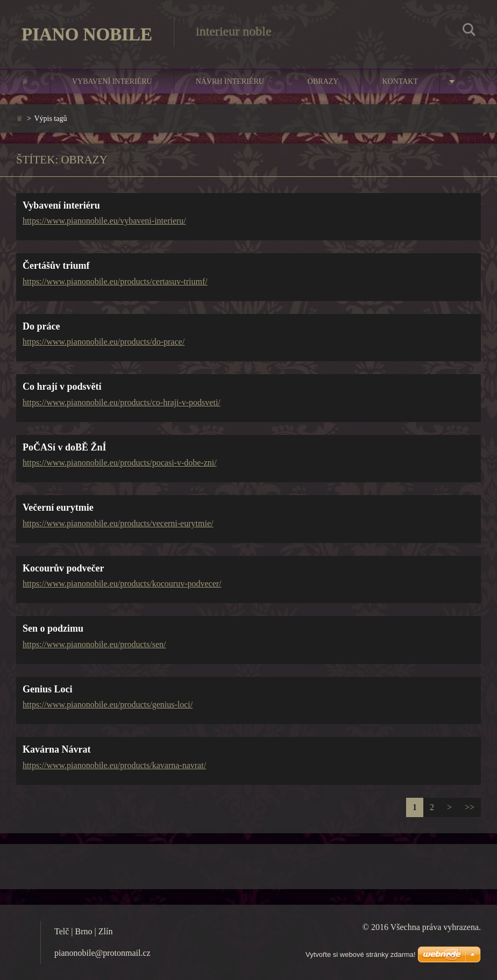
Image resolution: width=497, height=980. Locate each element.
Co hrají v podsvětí (62, 387)
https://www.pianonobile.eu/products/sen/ (94, 644)
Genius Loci (48, 689)
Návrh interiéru (230, 81)
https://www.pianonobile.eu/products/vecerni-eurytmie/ (118, 523)
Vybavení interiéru (112, 81)
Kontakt (400, 81)
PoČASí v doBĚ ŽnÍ (65, 447)
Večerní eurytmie (58, 507)
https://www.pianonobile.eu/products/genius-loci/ (108, 704)
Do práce (41, 326)
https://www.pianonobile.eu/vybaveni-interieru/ (104, 221)
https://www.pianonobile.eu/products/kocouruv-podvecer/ (122, 584)
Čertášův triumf (56, 266)
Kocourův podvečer (63, 568)
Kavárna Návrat (56, 749)
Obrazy (323, 81)
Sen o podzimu (53, 628)
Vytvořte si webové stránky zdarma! (361, 954)
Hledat (469, 31)
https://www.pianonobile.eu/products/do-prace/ (104, 342)
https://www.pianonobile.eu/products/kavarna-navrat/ (114, 765)
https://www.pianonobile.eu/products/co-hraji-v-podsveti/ (122, 402)
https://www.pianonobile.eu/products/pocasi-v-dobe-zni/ (120, 463)
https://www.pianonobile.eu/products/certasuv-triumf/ (115, 281)
